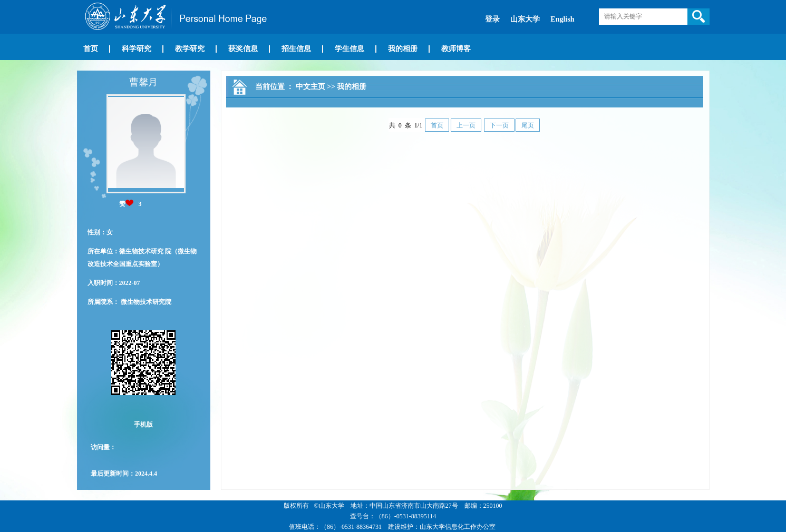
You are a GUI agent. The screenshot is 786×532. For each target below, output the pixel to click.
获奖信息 (243, 49)
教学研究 (190, 49)
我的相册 (403, 49)
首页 (91, 49)
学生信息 (350, 49)
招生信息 (296, 49)
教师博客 (456, 49)
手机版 (143, 425)
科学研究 (137, 49)
